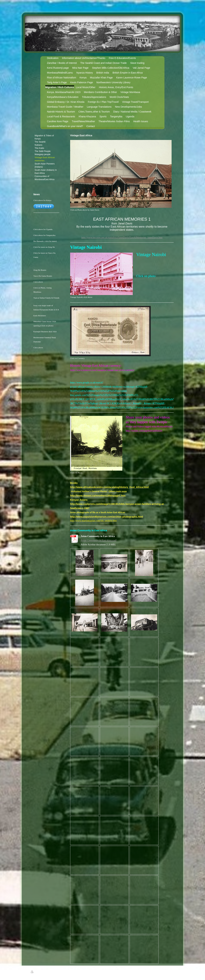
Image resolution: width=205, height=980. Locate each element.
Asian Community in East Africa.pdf (99, 540)
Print (35, 972)
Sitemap (44, 972)
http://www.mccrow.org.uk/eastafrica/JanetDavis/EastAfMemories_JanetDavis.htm (122, 238)
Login (172, 972)
